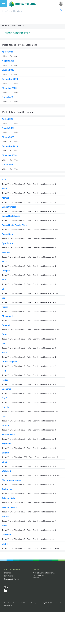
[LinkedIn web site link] (6, 591)
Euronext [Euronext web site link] (8, 573)
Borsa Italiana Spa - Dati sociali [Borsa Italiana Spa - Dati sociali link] (14, 603)
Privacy (34, 603)
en (8, 587)
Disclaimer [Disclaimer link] (27, 603)
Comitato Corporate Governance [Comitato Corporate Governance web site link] (45, 573)
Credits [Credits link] (48, 603)
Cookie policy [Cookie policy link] (41, 603)
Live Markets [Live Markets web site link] (9, 576)
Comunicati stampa (12, 579)
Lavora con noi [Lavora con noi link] (38, 575)
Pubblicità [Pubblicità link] (36, 577)
